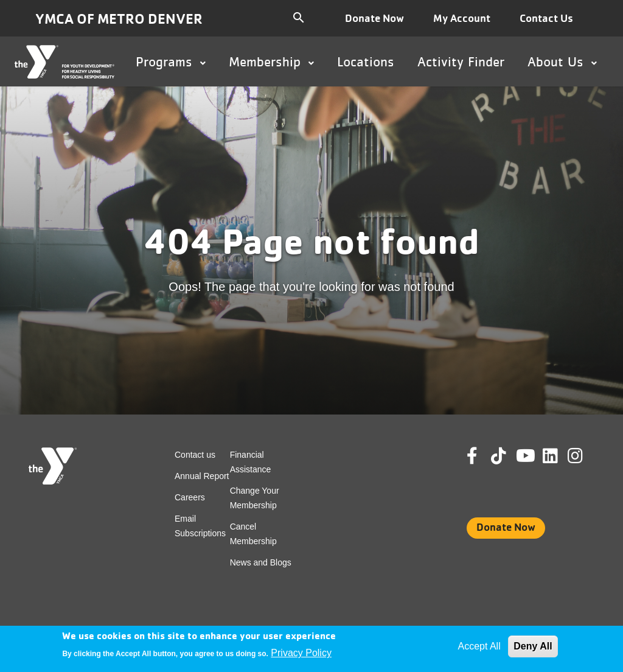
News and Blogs (261, 562)
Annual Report (202, 476)
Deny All (533, 646)
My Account (462, 18)
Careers (190, 497)
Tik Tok (499, 464)
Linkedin (559, 456)
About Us (562, 61)
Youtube (524, 456)
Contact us (195, 455)
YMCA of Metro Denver (119, 19)
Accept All (479, 646)
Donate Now (374, 18)
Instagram (584, 456)
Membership (271, 61)
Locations (366, 61)
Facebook (481, 456)
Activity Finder (461, 61)
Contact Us (546, 18)
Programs (171, 61)
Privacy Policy (301, 653)
